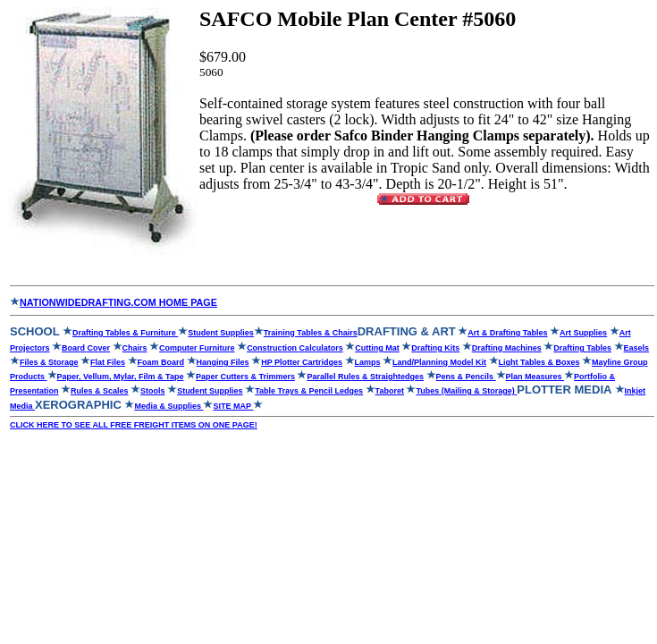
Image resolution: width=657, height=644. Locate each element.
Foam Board (161, 362)
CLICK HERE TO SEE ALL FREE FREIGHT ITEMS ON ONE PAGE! (134, 425)
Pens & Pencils (466, 377)
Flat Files (108, 362)
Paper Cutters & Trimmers (245, 377)
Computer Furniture (197, 348)
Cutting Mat (377, 348)
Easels (637, 348)
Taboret (390, 391)
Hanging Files (223, 362)
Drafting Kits (435, 348)
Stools (153, 391)
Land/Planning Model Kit (439, 362)
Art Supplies (583, 333)
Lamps (368, 362)
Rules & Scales (100, 391)
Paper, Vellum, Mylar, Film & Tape (121, 377)
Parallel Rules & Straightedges (365, 377)
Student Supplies (221, 333)
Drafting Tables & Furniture (125, 333)
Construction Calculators (295, 348)
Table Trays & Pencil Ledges (309, 391)
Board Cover (86, 348)
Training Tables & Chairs (311, 333)
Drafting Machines (507, 348)
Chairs (135, 348)
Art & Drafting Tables (507, 333)
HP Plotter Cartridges (302, 362)
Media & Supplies (168, 406)
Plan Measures (540, 377)
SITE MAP (233, 406)
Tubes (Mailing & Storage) (466, 391)
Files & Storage (49, 362)
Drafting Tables (582, 348)
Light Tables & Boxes (539, 362)
